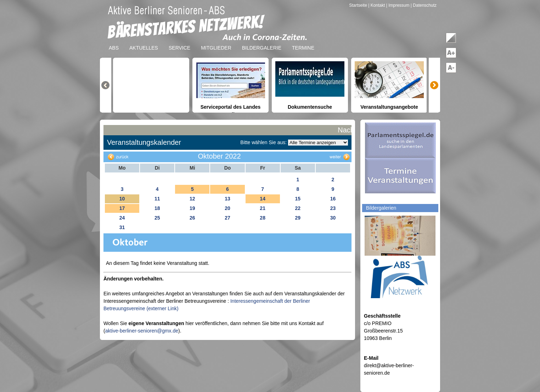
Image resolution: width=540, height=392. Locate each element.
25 (157, 218)
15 (298, 199)
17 (122, 208)
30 (333, 218)
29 (298, 218)
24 (122, 218)
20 (227, 208)
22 (298, 208)
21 (263, 208)
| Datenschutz (424, 5)
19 (192, 208)
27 (227, 218)
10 (122, 199)
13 (227, 199)
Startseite (359, 5)
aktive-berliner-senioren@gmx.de (142, 331)
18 (157, 208)
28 (263, 218)
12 (192, 199)
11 (157, 199)
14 (263, 199)
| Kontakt (377, 5)
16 (333, 199)
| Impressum (398, 5)
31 (122, 227)
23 (333, 208)
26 (192, 218)
